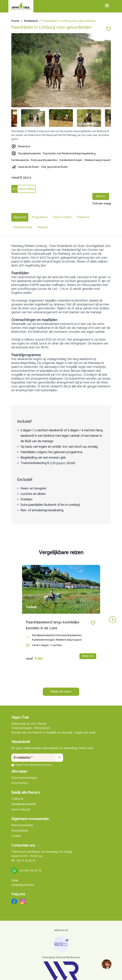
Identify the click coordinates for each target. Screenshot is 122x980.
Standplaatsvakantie (24, 804)
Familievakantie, (20, 160)
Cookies (16, 836)
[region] (106, 964)
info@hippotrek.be (23, 885)
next (113, 620)
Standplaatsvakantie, (29, 154)
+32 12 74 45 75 (26, 861)
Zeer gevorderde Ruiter (54, 167)
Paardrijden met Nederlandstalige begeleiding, (69, 154)
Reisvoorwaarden (22, 825)
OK (59, 758)
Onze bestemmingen (24, 778)
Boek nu (101, 196)
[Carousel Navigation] (61, 620)
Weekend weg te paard (98, 160)
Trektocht (17, 799)
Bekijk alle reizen (61, 692)
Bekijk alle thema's (26, 793)
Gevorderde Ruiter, (29, 167)
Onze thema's (20, 783)
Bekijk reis (88, 656)
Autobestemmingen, (71, 160)
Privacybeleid (20, 831)
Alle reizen (19, 772)
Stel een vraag (102, 204)
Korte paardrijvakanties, (44, 160)
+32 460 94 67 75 (30, 871)
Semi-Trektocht (21, 810)
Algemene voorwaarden (30, 819)
